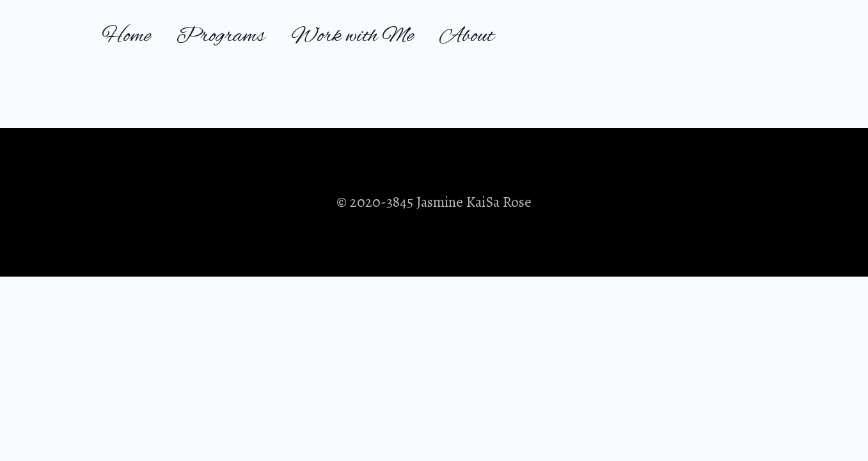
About (467, 36)
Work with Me (352, 36)
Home (126, 36)
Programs (221, 36)
